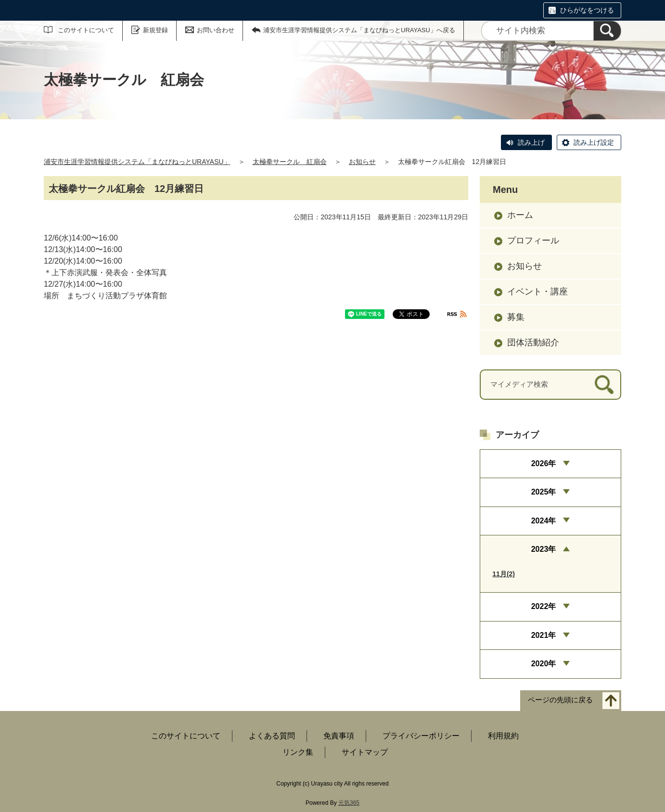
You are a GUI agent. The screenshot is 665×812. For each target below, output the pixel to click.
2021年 (544, 635)
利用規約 (503, 736)
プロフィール (533, 241)
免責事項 (339, 736)
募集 (516, 317)
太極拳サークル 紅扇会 (290, 162)
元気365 (349, 803)
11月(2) (504, 574)
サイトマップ (365, 752)
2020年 (544, 664)
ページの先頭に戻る (560, 700)
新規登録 (155, 30)
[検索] (607, 31)
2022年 (544, 606)
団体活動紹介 (533, 343)
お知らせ (362, 162)
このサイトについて (86, 30)
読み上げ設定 (594, 142)
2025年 (544, 492)
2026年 (544, 463)
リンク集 (298, 752)
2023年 (544, 549)
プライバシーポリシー (421, 736)
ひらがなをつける (587, 10)
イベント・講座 (537, 292)
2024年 (544, 521)
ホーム (520, 215)
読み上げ (531, 142)
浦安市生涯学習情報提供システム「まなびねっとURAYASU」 (137, 162)
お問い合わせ (216, 30)
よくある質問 (272, 736)
